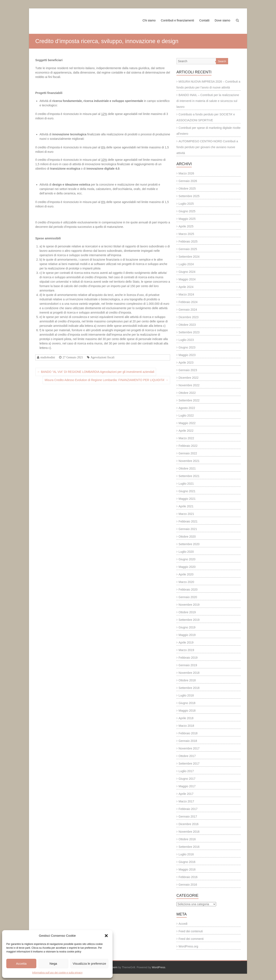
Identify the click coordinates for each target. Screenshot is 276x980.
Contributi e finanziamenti (177, 20)
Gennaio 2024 (188, 310)
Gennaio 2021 (188, 529)
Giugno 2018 (187, 703)
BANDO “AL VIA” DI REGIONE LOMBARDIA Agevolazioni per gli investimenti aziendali (96, 372)
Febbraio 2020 (188, 590)
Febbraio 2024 (188, 302)
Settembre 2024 (189, 257)
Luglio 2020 (186, 552)
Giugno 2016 (187, 862)
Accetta (21, 964)
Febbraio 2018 (188, 733)
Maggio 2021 (187, 499)
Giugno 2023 (187, 347)
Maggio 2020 (187, 567)
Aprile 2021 (186, 506)
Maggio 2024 (187, 279)
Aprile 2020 (186, 574)
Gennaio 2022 (188, 453)
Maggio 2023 (187, 355)
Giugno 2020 (187, 559)
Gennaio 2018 (188, 741)
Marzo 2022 (186, 438)
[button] (106, 936)
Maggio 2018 (187, 711)
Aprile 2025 (186, 226)
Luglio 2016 (186, 854)
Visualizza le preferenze (89, 964)
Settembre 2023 (189, 332)
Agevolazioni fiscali (103, 357)
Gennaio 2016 (188, 885)
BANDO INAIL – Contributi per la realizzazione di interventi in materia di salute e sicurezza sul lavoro (208, 101)
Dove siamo (222, 20)
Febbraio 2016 (188, 877)
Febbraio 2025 (188, 241)
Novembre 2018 (189, 673)
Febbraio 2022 (188, 446)
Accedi (183, 924)
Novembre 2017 (189, 748)
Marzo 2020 (186, 582)
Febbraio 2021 (188, 521)
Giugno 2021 (187, 491)
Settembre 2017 (189, 764)
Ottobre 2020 (187, 537)
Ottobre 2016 (187, 839)
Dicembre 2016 (189, 824)
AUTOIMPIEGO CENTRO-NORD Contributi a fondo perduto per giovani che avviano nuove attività (207, 147)
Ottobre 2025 (187, 189)
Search (222, 61)
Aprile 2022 (186, 431)
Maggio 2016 (187, 869)
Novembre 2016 (189, 832)
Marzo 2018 (186, 726)
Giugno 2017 (187, 779)
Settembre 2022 (189, 400)
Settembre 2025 (189, 196)
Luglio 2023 (186, 340)
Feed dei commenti (191, 939)
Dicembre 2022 (189, 378)
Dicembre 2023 (189, 317)
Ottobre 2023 (187, 325)
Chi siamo (149, 20)
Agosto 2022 (187, 408)
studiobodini (48, 357)
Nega (53, 964)
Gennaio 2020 (188, 597)
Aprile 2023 (186, 363)
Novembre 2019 (189, 605)
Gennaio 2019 (188, 665)
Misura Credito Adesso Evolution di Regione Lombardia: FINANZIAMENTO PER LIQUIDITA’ (106, 380)
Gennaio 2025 (188, 249)
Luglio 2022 (186, 415)
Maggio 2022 (187, 423)
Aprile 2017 (186, 794)
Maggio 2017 (187, 786)
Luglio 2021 (186, 484)
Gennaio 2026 (188, 181)
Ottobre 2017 (187, 756)
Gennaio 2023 (188, 370)
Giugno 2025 (187, 211)
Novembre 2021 (189, 461)
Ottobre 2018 (187, 680)
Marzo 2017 (186, 801)
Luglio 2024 (186, 264)
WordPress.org (188, 946)
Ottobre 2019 (187, 612)
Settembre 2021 (189, 476)
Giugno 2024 (187, 272)
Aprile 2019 (186, 642)
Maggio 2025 (187, 219)
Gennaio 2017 (188, 816)
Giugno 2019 (187, 627)
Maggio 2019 (187, 635)
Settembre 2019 (189, 620)
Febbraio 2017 (188, 809)
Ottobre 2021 (187, 468)
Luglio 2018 (186, 695)
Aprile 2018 (186, 718)
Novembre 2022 (189, 385)
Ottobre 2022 (187, 393)
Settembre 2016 (189, 847)
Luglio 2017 (186, 771)
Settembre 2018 (189, 688)
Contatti (204, 20)
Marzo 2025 (186, 234)
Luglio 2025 (186, 204)
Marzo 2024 (186, 294)
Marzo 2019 (186, 650)
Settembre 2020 (189, 544)
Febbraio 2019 (188, 658)
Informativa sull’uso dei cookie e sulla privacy (57, 973)
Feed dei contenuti (191, 931)
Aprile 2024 (186, 287)
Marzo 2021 (186, 514)
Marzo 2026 (186, 173)
